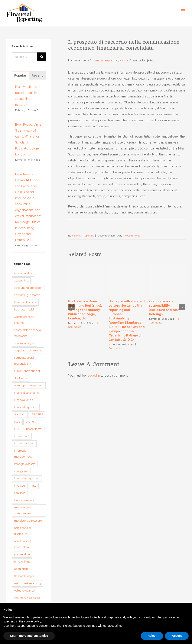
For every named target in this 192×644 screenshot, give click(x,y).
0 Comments (133, 236)
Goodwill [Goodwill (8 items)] (20, 414)
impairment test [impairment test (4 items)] (24, 443)
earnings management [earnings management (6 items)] (29, 385)
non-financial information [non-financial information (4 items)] (22, 544)
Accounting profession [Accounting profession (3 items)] (28, 288)
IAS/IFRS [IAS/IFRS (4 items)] (37, 414)
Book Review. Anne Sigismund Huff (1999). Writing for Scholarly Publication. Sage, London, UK (85, 310)
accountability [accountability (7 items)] (23, 273)
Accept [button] (177, 636)
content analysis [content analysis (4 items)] (24, 343)
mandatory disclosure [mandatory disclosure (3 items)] (28, 521)
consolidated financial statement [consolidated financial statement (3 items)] (28, 333)
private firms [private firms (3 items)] (22, 562)
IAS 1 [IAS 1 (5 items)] (17, 422)
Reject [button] (152, 636)
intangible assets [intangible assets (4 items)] (25, 464)
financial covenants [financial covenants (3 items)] (26, 393)
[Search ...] (25, 57)
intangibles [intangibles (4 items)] (21, 471)
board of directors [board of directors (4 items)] (25, 302)
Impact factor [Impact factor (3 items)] (34, 429)
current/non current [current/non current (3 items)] (27, 371)
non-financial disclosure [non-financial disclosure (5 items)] (22, 531)
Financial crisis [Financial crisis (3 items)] (23, 400)
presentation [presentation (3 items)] (22, 554)
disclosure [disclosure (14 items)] (21, 378)
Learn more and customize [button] (29, 636)
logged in (93, 376)
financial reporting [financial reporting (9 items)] (26, 407)
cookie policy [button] (32, 621)
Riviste (124, 60)
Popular (20, 75)
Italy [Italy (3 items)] (34, 486)
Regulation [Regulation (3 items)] (21, 569)
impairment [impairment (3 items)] (22, 436)
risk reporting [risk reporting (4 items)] (32, 583)
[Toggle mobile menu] (183, 9)
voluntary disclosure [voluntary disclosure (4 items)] (27, 598)
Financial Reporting (105, 60)
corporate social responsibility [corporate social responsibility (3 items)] (24, 361)
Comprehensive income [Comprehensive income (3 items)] (24, 320)
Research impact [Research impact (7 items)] (25, 576)
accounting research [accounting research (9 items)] (27, 295)
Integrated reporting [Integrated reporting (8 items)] (27, 478)
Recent (37, 75)
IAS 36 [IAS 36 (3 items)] (30, 422)
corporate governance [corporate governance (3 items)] (28, 350)
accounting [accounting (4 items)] (21, 281)
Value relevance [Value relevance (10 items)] (24, 591)
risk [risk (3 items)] (16, 583)
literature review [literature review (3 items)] (24, 500)
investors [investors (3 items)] (20, 486)
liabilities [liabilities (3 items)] (20, 493)
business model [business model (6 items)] (24, 310)
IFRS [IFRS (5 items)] (17, 429)
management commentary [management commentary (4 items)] (23, 510)
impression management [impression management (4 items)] (23, 454)
